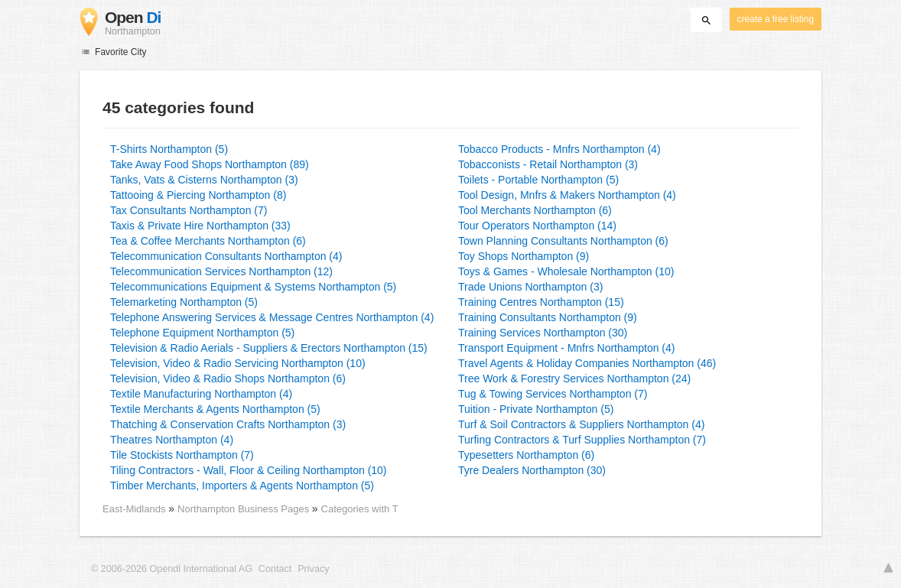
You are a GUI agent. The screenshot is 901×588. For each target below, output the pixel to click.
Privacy (313, 569)
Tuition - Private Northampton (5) (536, 409)
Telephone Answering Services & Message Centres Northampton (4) (272, 317)
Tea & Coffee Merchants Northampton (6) (208, 241)
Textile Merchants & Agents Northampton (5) (215, 409)
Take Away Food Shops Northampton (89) (210, 164)
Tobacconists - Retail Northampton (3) (548, 164)
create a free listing (776, 19)
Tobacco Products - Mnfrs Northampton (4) (559, 149)
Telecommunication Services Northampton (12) (221, 271)
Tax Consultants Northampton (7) (189, 210)
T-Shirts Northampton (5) (169, 149)
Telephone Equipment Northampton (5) (202, 333)
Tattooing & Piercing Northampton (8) (198, 195)
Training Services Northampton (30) (543, 333)
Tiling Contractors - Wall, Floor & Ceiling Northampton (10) (249, 470)
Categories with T (360, 509)
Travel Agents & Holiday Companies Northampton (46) (587, 363)
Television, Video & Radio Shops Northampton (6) (228, 378)
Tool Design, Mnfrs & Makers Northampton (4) (567, 195)
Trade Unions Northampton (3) (530, 287)
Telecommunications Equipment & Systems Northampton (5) (253, 287)
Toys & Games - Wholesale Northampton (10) (566, 271)
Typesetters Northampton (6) (526, 455)
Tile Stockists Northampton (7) (182, 455)
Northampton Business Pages (245, 509)
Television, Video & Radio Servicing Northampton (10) (238, 363)
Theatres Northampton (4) (172, 440)
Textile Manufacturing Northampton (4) (201, 394)
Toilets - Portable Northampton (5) (538, 180)
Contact (275, 569)
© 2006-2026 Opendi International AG (172, 569)
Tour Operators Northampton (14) (537, 226)
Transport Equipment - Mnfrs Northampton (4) (566, 348)
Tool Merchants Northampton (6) (535, 210)
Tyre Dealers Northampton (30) (532, 470)
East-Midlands (134, 509)
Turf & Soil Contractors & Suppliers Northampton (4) (581, 424)
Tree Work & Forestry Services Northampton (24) (574, 378)
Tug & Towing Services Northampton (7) (553, 394)
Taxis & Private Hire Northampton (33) (200, 226)
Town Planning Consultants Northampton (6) (563, 241)
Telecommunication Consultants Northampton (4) (226, 256)
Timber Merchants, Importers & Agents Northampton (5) (242, 486)
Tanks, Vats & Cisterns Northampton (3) (204, 180)
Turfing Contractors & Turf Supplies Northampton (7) (582, 440)
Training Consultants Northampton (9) (548, 317)
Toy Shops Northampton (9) (524, 256)
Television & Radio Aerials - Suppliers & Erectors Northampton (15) (269, 348)
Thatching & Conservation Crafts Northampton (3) (228, 424)
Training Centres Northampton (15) (541, 302)
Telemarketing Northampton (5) (184, 302)
